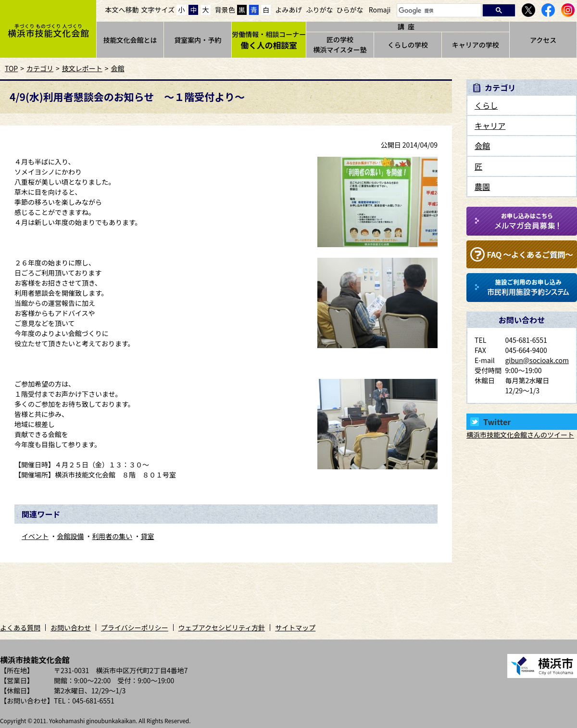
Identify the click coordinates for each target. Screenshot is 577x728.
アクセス (543, 40)
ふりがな (319, 10)
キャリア (490, 126)
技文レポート (82, 68)
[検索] (438, 11)
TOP (11, 68)
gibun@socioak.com (537, 360)
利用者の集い (112, 536)
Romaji (380, 10)
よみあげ (288, 10)
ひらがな (350, 10)
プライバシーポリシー (135, 628)
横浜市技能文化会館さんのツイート (520, 435)
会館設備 (70, 536)
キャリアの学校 (476, 45)
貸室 (147, 536)
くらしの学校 (408, 45)
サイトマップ (295, 628)
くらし (486, 105)
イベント (35, 536)
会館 (118, 68)
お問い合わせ (71, 628)
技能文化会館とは (130, 40)
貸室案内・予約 (198, 40)
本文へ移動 (122, 10)
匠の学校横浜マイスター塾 (340, 44)
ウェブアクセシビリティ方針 (222, 628)
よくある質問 (20, 628)
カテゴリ (40, 68)
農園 (482, 187)
